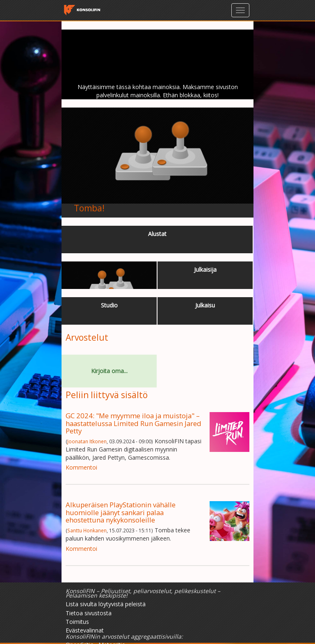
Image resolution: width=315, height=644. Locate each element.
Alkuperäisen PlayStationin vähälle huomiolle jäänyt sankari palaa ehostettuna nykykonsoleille (121, 512)
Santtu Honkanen (87, 530)
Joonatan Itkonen (87, 441)
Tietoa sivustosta (89, 613)
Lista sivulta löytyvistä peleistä (106, 604)
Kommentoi (81, 467)
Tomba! (89, 208)
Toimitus (77, 622)
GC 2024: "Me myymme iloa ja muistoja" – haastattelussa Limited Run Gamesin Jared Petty (134, 423)
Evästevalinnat (85, 630)
